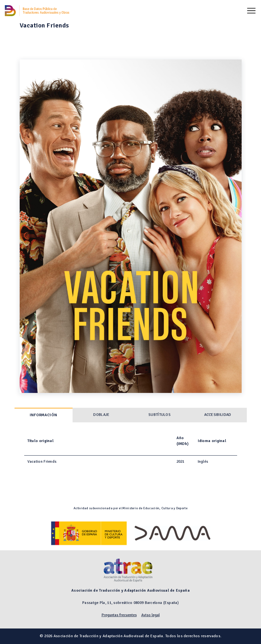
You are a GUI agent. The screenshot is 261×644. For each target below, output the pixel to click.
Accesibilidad (218, 415)
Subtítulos (160, 415)
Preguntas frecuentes (119, 615)
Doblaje (101, 415)
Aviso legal (151, 615)
